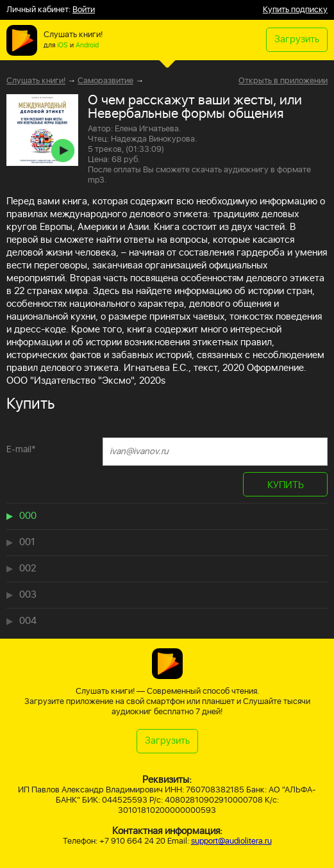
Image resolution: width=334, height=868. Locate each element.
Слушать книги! (36, 81)
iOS (63, 45)
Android (87, 45)
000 (28, 516)
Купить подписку (295, 10)
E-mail (21, 449)
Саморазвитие (105, 81)
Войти (84, 10)
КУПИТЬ (286, 485)
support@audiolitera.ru (231, 841)
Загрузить (297, 39)
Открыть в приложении (283, 81)
